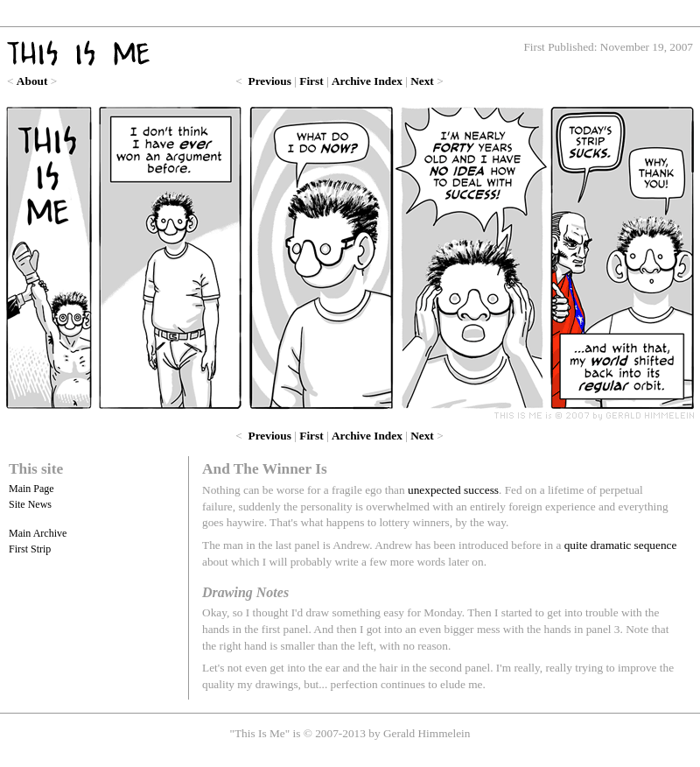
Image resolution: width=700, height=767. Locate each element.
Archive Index (367, 81)
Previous (270, 81)
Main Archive (38, 533)
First (311, 81)
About (32, 81)
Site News (30, 504)
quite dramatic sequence (621, 545)
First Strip (30, 549)
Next (422, 81)
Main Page (31, 489)
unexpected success (453, 490)
